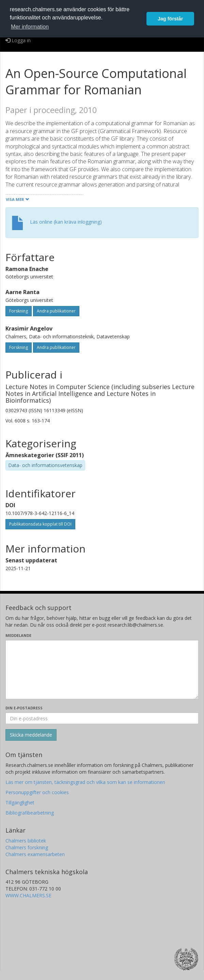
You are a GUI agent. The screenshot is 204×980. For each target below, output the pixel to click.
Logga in (18, 40)
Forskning (19, 311)
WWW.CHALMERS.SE (28, 895)
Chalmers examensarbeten (35, 854)
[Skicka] (31, 735)
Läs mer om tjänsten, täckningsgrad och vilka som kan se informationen (85, 782)
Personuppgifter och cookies (37, 792)
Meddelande (18, 635)
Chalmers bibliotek (26, 841)
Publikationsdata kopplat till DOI (40, 524)
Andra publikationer (56, 311)
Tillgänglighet (20, 802)
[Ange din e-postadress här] (102, 718)
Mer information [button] (30, 27)
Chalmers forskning (27, 847)
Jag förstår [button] (170, 19)
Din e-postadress (24, 708)
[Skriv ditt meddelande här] (102, 670)
